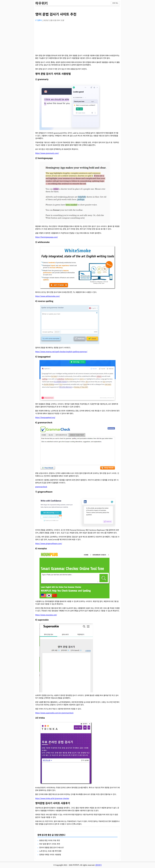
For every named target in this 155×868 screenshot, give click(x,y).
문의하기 (98, 865)
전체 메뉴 (115, 3)
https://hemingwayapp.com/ (47, 237)
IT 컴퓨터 (39, 20)
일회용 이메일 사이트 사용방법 (50, 855)
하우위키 (41, 3)
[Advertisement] (77, 38)
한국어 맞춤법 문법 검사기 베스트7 (52, 847)
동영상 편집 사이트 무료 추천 (50, 840)
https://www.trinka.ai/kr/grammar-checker (52, 798)
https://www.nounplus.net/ (46, 615)
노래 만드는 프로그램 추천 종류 (50, 851)
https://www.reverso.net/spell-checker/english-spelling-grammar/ (61, 352)
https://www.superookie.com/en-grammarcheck (54, 713)
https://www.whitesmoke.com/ (48, 296)
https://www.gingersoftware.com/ (49, 543)
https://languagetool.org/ (45, 417)
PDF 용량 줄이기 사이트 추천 (50, 844)
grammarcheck (41, 487)
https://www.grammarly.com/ (47, 153)
